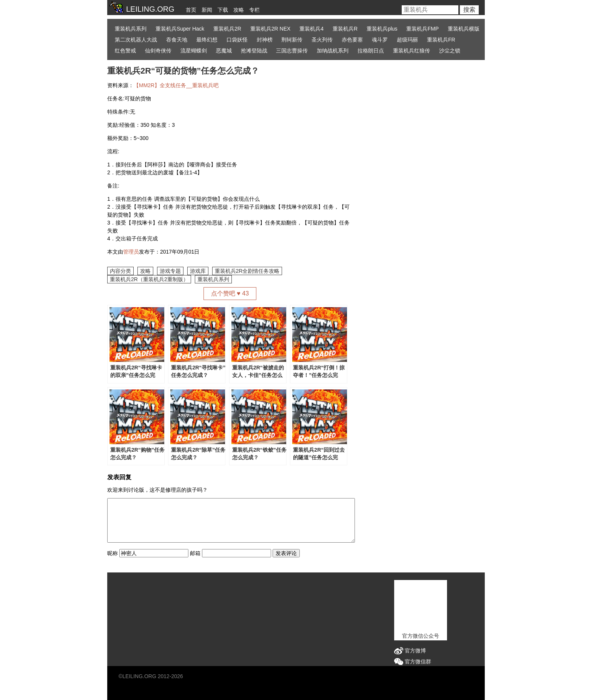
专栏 (254, 10)
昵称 (113, 553)
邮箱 (195, 553)
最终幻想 (207, 40)
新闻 (207, 10)
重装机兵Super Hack (180, 29)
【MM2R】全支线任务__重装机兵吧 (176, 85)
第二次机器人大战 (136, 40)
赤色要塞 (352, 40)
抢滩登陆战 (254, 51)
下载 (223, 10)
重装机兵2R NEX (271, 29)
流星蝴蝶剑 (194, 51)
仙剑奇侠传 (158, 51)
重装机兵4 (311, 29)
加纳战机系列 (333, 51)
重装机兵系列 (131, 29)
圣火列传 (322, 40)
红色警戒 (125, 51)
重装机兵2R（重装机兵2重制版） (149, 279)
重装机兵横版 (464, 29)
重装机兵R (345, 29)
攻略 (239, 10)
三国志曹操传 (292, 51)
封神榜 (265, 40)
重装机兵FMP (422, 29)
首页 (191, 10)
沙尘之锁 (450, 51)
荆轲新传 (292, 40)
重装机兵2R (227, 29)
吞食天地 (177, 40)
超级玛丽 (407, 40)
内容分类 (120, 271)
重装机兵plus (382, 29)
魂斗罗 (380, 40)
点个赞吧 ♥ (230, 293)
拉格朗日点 (371, 51)
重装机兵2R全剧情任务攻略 (247, 271)
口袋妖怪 (237, 40)
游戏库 (198, 271)
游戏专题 (170, 271)
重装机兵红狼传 (412, 51)
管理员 (131, 252)
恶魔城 (224, 51)
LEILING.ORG (139, 676)
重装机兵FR (441, 40)
